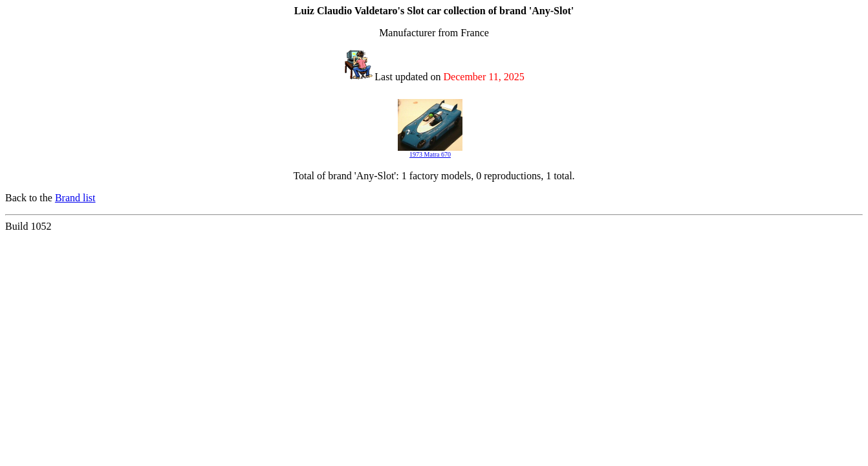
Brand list (75, 198)
